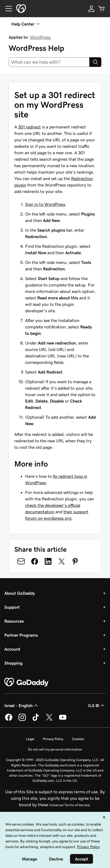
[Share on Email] (21, 561)
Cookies (78, 739)
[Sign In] (91, 9)
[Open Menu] (6, 9)
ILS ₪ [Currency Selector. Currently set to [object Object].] (97, 705)
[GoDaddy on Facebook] (9, 720)
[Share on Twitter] (62, 561)
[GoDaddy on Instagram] (22, 720)
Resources (14, 621)
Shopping (13, 663)
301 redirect (29, 127)
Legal (30, 739)
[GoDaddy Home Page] (27, 682)
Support (12, 607)
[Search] (95, 62)
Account (12, 649)
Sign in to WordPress (45, 204)
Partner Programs (21, 635)
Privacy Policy (53, 739)
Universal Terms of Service (69, 805)
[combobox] (49, 62)
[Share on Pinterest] (75, 561)
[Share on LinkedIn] (48, 561)
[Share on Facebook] (35, 561)
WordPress (40, 37)
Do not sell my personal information (55, 749)
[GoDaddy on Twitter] (49, 720)
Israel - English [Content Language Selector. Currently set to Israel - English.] (22, 705)
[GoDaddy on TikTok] (36, 720)
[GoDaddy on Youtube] (63, 720)
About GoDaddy (20, 593)
